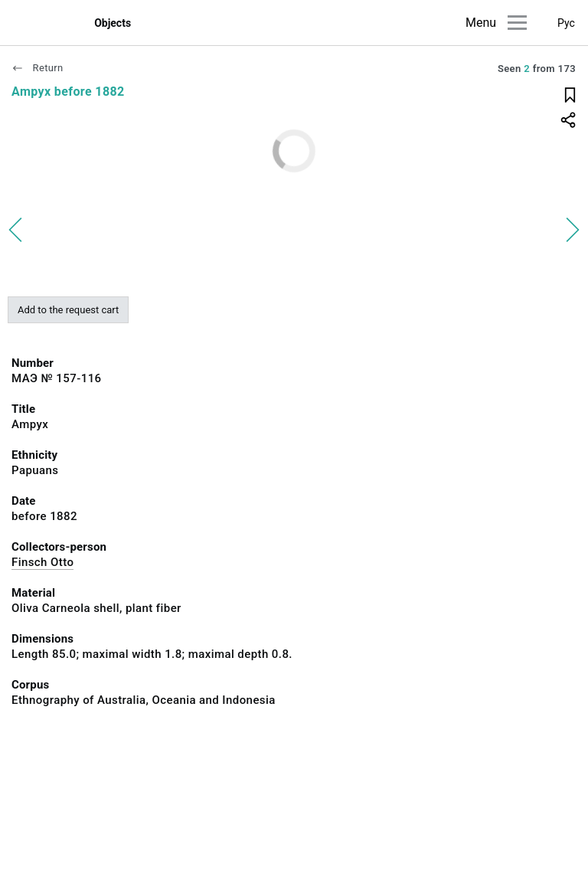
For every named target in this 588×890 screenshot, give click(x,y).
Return (38, 68)
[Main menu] (517, 23)
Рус (566, 23)
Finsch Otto (42, 562)
